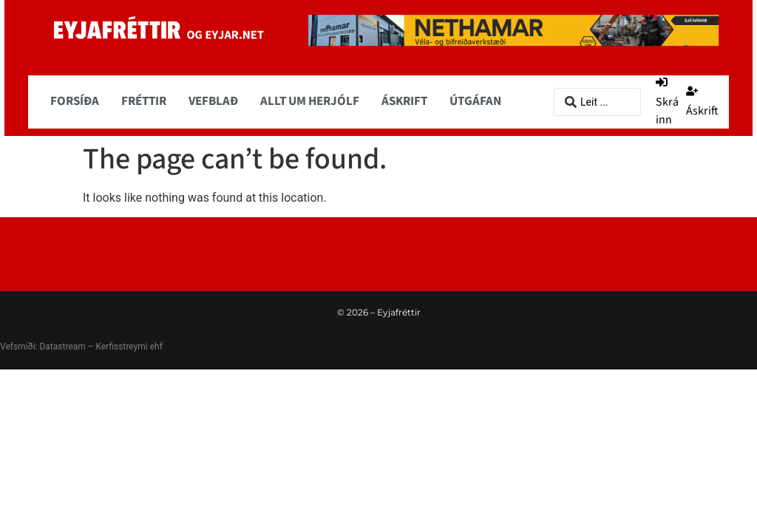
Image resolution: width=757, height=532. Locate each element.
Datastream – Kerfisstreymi (92, 347)
